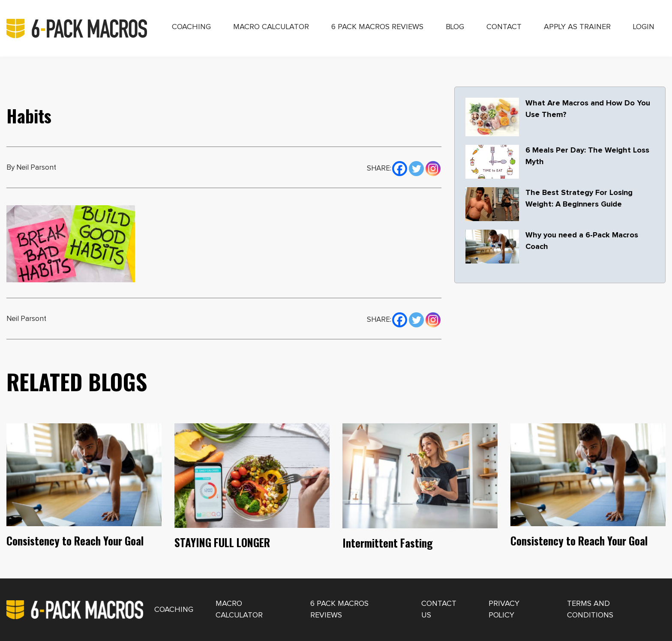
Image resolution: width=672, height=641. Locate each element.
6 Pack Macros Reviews (377, 27)
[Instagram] (433, 168)
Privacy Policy (504, 610)
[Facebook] (400, 168)
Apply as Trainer (577, 27)
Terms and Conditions (590, 610)
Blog (455, 27)
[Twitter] (416, 168)
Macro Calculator (271, 27)
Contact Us (439, 610)
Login (644, 27)
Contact (504, 27)
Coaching (191, 27)
